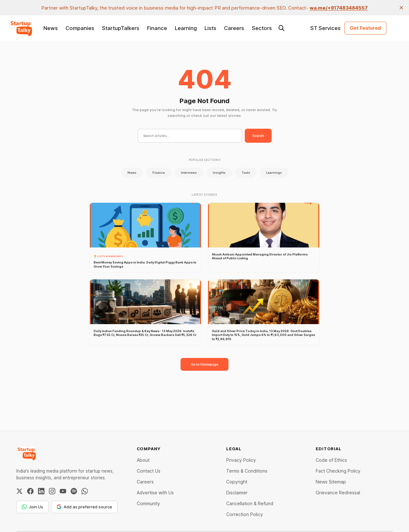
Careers (234, 28)
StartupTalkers (121, 28)
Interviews (189, 173)
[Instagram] (52, 491)
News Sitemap (331, 482)
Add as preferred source (84, 507)
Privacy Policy (241, 460)
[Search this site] (282, 28)
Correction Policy (245, 514)
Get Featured (365, 28)
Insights (219, 173)
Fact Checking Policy (338, 471)
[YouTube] (63, 491)
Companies (80, 28)
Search (258, 136)
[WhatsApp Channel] (85, 491)
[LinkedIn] (41, 491)
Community (148, 503)
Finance (157, 28)
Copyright (237, 482)
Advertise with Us (155, 493)
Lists (210, 28)
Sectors (262, 28)
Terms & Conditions (247, 471)
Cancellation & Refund (250, 503)
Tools (246, 173)
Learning (186, 28)
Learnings (274, 173)
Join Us (32, 507)
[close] (401, 8)
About (143, 460)
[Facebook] (30, 491)
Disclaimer (237, 493)
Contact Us (149, 471)
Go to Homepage (204, 364)
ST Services (325, 28)
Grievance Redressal (338, 493)
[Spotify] (74, 491)
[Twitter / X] (19, 491)
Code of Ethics (331, 460)
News (51, 28)
